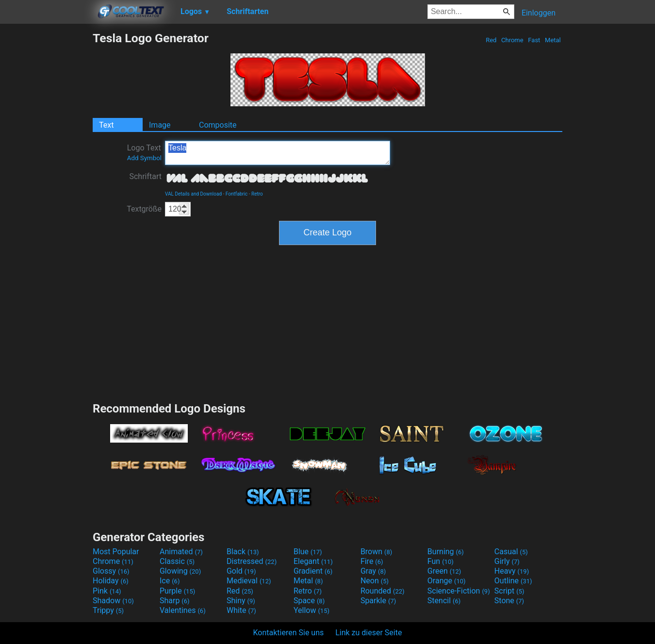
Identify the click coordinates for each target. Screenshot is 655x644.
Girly (507, 561)
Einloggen (539, 13)
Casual (511, 552)
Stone (509, 601)
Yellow (311, 610)
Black (243, 552)
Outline (513, 581)
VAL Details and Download (193, 194)
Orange (447, 581)
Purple (177, 591)
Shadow (113, 601)
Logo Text (144, 152)
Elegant (313, 561)
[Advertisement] (46, 177)
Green (444, 571)
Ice (170, 581)
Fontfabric (237, 194)
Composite (218, 125)
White (241, 610)
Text (106, 125)
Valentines (183, 610)
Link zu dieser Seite (368, 633)
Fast (534, 40)
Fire (372, 561)
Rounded (383, 591)
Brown (376, 552)
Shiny (241, 601)
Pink (107, 591)
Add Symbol (144, 158)
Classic (177, 561)
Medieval (249, 581)
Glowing (180, 571)
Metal (553, 40)
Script (509, 591)
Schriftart (145, 176)
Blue (308, 552)
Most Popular (116, 552)
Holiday (111, 581)
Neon (375, 581)
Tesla (278, 153)
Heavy (512, 571)
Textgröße (144, 209)
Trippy (108, 610)
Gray (373, 571)
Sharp (175, 601)
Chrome (512, 40)
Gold (241, 571)
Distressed (252, 561)
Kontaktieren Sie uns (289, 633)
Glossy (111, 571)
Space (309, 601)
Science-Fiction (459, 591)
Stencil (444, 601)
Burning (446, 552)
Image (160, 125)
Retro (257, 194)
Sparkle (378, 601)
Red (491, 40)
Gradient (313, 571)
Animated (181, 552)
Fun (441, 561)
